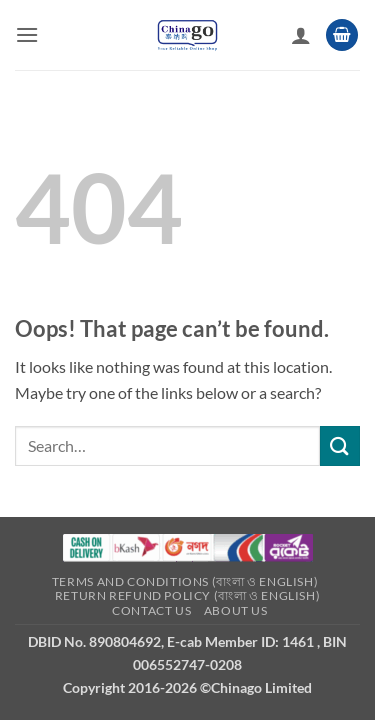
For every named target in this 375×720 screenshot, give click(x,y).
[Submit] (340, 445)
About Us (236, 610)
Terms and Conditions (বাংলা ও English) (185, 581)
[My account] (301, 35)
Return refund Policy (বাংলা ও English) (187, 595)
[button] (27, 34)
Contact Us (151, 610)
